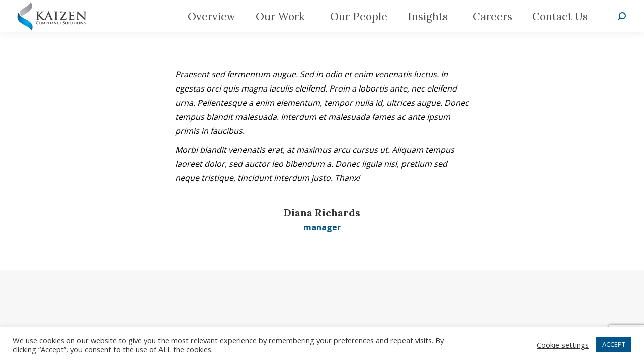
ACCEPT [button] (614, 344)
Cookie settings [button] (563, 345)
